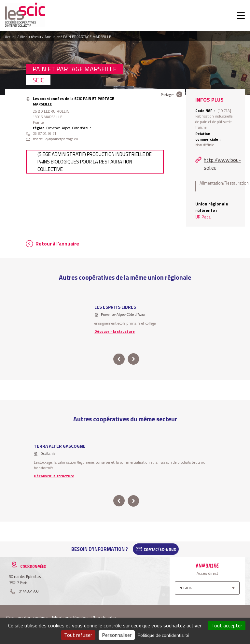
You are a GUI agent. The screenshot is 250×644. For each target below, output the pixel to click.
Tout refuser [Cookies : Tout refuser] (78, 635)
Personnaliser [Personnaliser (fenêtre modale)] (117, 635)
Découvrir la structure (115, 331)
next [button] (133, 359)
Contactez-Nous (160, 549)
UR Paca (203, 217)
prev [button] (119, 359)
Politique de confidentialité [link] (164, 635)
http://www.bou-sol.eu (222, 164)
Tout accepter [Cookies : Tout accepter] (227, 625)
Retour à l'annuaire (57, 244)
